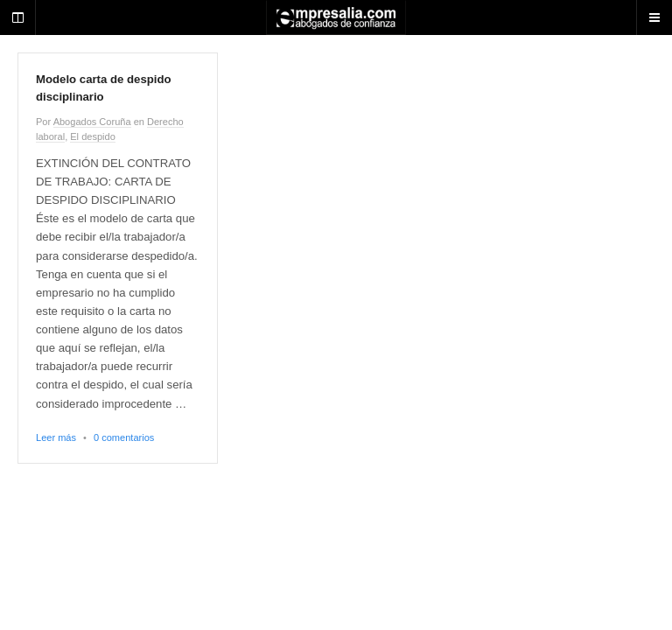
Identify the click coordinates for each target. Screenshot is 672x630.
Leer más (56, 437)
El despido (93, 136)
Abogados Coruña (92, 122)
